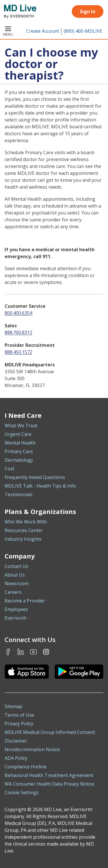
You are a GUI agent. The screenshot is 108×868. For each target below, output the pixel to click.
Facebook (8, 652)
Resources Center (24, 530)
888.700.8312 (18, 332)
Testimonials (19, 494)
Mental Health (20, 443)
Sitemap (13, 706)
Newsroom (17, 583)
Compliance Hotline (26, 767)
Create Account (43, 31)
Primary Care (19, 451)
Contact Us (16, 566)
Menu (8, 32)
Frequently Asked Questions (35, 477)
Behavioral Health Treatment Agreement (49, 775)
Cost (10, 469)
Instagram (46, 652)
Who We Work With (26, 522)
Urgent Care (18, 434)
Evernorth (16, 618)
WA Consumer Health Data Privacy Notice (49, 784)
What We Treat (21, 426)
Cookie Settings (22, 792)
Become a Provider (25, 601)
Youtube (33, 652)
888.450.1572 (18, 352)
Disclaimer (16, 741)
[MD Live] (18, 11)
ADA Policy (16, 758)
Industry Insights (23, 539)
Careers (13, 592)
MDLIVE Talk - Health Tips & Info (40, 486)
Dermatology (19, 460)
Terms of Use (19, 715)
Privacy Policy (19, 724)
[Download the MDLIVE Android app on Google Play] (79, 672)
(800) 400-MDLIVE (83, 31)
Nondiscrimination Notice (32, 749)
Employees (16, 609)
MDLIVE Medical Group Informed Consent (50, 732)
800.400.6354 (18, 313)
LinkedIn (21, 652)
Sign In (88, 11)
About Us (15, 575)
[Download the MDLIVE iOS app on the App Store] (27, 672)
